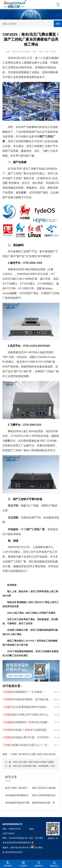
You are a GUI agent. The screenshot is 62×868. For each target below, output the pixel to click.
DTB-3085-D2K (32, 425)
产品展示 (23, 864)
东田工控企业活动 (46, 754)
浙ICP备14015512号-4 (20, 848)
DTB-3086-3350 (33, 263)
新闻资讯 (39, 864)
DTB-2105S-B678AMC (37, 346)
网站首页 (54, 864)
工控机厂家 (16, 754)
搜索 (58, 24)
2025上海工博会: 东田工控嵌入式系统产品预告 (33, 762)
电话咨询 (8, 864)
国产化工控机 (29, 754)
